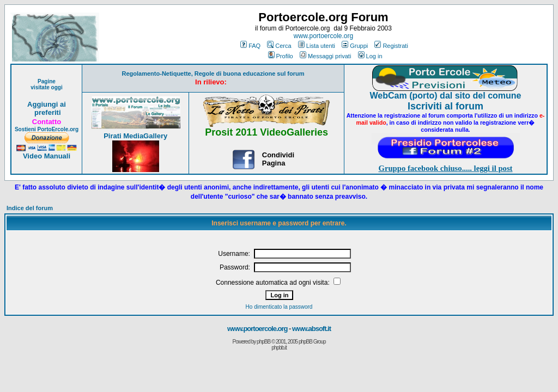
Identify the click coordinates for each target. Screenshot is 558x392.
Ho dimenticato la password (279, 307)
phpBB (263, 342)
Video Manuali (47, 156)
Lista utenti (317, 46)
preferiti (46, 112)
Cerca (279, 46)
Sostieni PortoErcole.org (47, 129)
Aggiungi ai (47, 104)
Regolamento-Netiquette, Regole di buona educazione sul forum (213, 73)
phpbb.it (279, 348)
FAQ (250, 46)
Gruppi (355, 46)
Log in (370, 56)
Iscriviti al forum (445, 106)
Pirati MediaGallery (135, 136)
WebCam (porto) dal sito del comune (446, 96)
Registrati (391, 46)
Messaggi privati (325, 56)
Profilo (281, 56)
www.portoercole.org (323, 36)
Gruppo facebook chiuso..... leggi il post (446, 168)
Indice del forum (30, 208)
